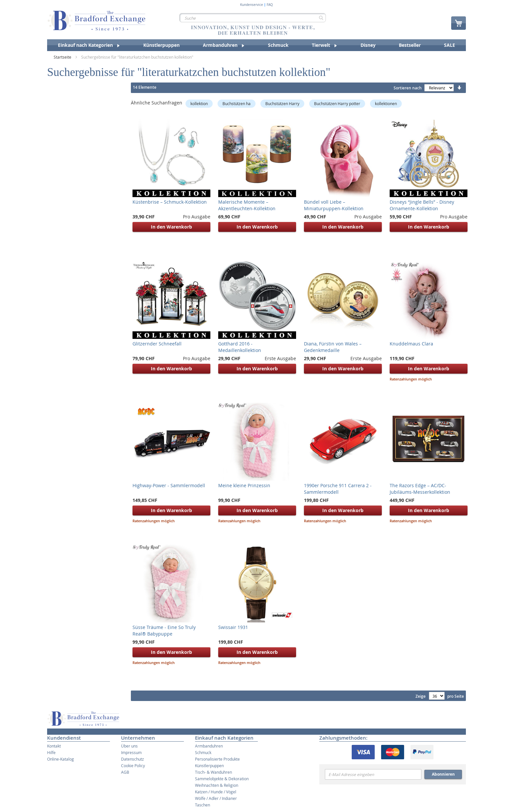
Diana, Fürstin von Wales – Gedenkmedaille (333, 347)
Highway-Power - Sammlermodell (169, 485)
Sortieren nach (408, 88)
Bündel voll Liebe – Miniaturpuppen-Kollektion (334, 205)
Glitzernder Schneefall (157, 344)
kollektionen (386, 103)
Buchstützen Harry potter (337, 103)
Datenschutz (133, 759)
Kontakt (54, 746)
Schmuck (203, 752)
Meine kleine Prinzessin (244, 485)
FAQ (270, 5)
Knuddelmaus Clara (411, 344)
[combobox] (253, 18)
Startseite (63, 57)
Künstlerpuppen (209, 766)
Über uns (129, 746)
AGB (125, 772)
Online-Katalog (61, 759)
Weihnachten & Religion (217, 785)
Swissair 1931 (233, 627)
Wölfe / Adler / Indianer (216, 798)
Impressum (131, 752)
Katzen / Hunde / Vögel (216, 792)
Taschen (203, 805)
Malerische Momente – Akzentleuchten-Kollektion (247, 205)
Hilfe (51, 752)
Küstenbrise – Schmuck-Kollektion (170, 202)
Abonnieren (443, 774)
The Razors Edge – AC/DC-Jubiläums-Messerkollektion (420, 489)
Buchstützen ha (237, 103)
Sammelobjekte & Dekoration (222, 779)
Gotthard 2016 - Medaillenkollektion (240, 347)
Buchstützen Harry (282, 103)
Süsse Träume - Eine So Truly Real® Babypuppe (164, 630)
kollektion (199, 103)
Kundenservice (252, 5)
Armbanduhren (209, 746)
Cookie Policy (133, 766)
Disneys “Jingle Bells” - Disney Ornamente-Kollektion (422, 205)
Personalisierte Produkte (217, 759)
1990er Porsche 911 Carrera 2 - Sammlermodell (338, 489)
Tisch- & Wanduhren (213, 772)
